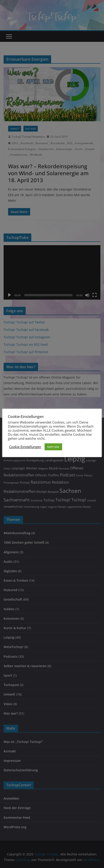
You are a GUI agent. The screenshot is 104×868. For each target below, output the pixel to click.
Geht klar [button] (53, 447)
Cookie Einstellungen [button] (25, 447)
